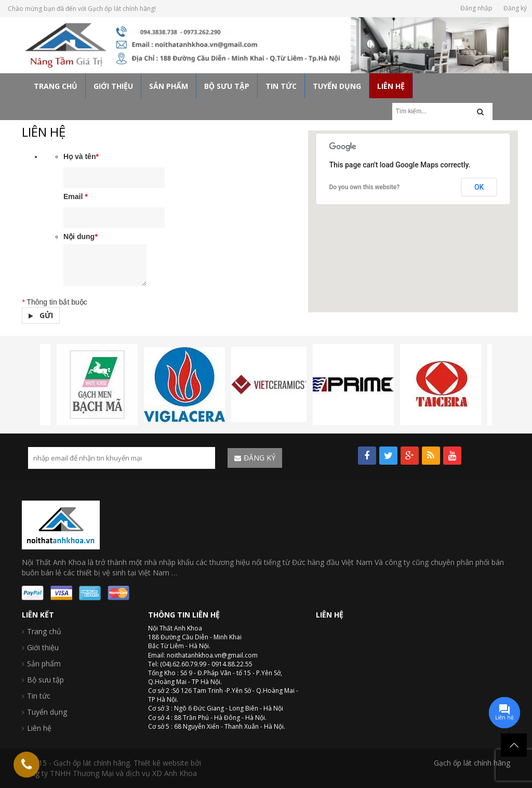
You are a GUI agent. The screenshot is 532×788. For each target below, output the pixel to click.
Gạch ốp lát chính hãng (472, 763)
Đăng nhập (476, 8)
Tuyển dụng (47, 712)
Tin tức (39, 696)
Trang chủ (44, 631)
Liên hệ (39, 728)
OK (479, 187)
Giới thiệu (43, 647)
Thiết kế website (161, 763)
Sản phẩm (44, 664)
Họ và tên (81, 156)
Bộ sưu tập (45, 680)
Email (76, 196)
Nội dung (81, 237)
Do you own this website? (364, 187)
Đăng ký (515, 8)
